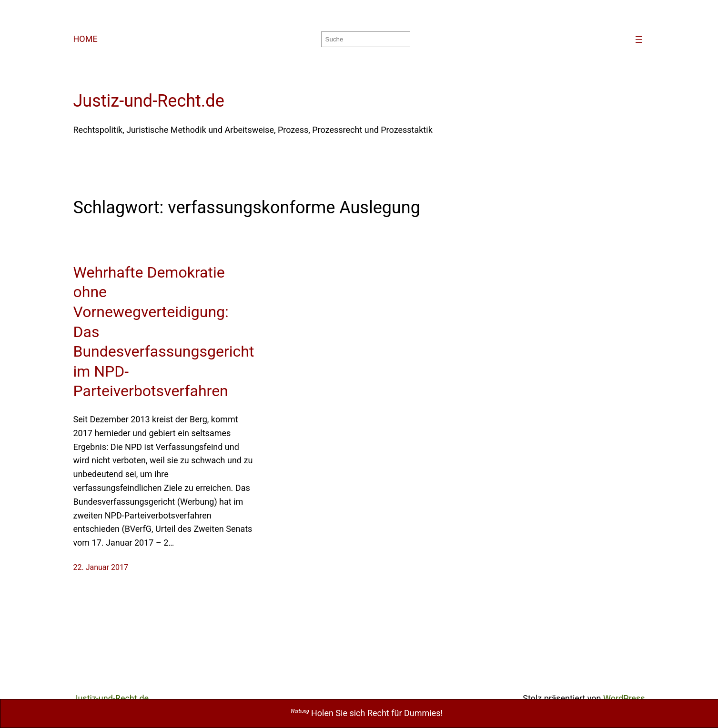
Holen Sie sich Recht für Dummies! (367, 713)
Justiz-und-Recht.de (149, 101)
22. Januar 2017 (101, 567)
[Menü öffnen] (639, 40)
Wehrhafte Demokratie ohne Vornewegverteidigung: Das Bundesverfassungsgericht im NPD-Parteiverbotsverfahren (164, 332)
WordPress (624, 698)
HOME (86, 39)
